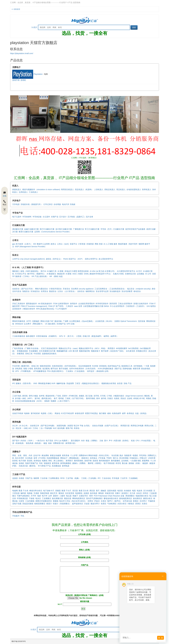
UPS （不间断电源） (24, 371)
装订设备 (89, 396)
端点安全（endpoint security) (139, 289)
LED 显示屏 (73, 351)
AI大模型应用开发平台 (126, 271)
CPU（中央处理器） (144, 441)
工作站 (35, 428)
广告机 (58, 396)
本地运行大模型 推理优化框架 (77, 271)
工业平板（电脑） (73, 478)
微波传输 (58, 321)
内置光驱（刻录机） (122, 441)
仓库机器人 (23, 192)
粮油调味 (45, 455)
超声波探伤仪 (78, 504)
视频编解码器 (62, 351)
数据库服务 (123, 244)
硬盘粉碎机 (50, 396)
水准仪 (103, 501)
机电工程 (35, 366)
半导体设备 (37, 217)
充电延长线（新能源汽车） (31, 204)
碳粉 (109, 413)
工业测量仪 (46, 498)
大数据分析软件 (29, 309)
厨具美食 (66, 455)
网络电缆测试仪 (79, 498)
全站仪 (139, 493)
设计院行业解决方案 (64, 229)
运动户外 (37, 455)
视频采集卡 (96, 351)
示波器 (87, 504)
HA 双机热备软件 (45, 304)
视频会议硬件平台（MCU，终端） (93, 348)
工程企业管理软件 (125, 304)
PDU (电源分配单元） (56, 371)
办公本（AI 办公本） (21, 426)
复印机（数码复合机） (44, 398)
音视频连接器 (22, 351)
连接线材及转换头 (49, 354)
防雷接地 (103, 366)
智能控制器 (45, 493)
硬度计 (49, 504)
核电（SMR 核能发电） (30, 271)
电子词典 (22, 461)
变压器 (75, 491)
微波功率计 (95, 504)
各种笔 (42, 396)
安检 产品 (128, 383)
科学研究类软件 (102, 304)
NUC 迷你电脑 (59, 428)
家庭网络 (146, 461)
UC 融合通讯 (50, 324)
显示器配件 (75, 441)
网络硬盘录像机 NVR (47, 383)
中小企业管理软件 (117, 306)
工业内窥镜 (30, 501)
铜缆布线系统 (45, 366)
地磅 (39, 496)
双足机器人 (121, 189)
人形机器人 (99, 189)
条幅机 (82, 396)
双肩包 (77, 428)
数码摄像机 (116, 461)
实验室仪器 (109, 493)
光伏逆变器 (70, 493)
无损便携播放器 (53, 458)
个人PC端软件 (61, 309)
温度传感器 (112, 491)
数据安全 (53, 291)
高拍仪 (123, 398)
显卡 (106, 441)
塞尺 (98, 491)
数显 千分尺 (66, 491)
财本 (98, 398)
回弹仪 (90, 501)
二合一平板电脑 (45, 428)
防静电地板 (127, 369)
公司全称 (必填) (85, 536)
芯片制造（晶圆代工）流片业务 (80, 217)
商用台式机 (149, 426)
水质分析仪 (122, 504)
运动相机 (125, 461)
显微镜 (56, 501)
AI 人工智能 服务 (110, 244)
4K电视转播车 (122, 348)
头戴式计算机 (118, 274)
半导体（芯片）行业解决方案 (112, 229)
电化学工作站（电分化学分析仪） (73, 501)
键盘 (45, 443)
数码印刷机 (91, 398)
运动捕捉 (141, 274)
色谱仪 (103, 504)
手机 (22, 516)
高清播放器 (56, 466)
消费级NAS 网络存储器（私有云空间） (94, 455)
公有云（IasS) (63, 244)
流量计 (118, 493)
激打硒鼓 (103, 413)
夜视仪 (136, 501)
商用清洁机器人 (67, 189)
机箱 (133, 441)
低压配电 (46, 369)
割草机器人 (147, 189)
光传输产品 (61, 324)
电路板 (30, 493)
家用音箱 (56, 463)
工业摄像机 (133, 478)
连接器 (15, 478)
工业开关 (124, 478)
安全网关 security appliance (82, 289)
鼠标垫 (95, 461)
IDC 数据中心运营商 (41, 244)
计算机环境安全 (55, 289)
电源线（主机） (47, 413)
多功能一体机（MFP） (24, 398)
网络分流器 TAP (47, 321)
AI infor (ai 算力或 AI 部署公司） (103, 271)
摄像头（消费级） (80, 463)
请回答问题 (84, 603)
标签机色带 (79, 413)
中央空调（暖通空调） (21, 366)
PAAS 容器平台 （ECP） (74, 259)
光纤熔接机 (138, 366)
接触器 (103, 491)
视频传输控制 (84, 351)
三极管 (62, 496)
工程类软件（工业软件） (136, 306)
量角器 (61, 493)
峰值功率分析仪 (36, 491)
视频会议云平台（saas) (68, 348)
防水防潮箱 (124, 458)
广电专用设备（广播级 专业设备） (26, 348)
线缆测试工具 (127, 366)
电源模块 (79, 493)
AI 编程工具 (52, 271)
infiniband (19, 324)
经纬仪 (146, 493)
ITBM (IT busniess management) (34, 306)
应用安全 (45, 291)
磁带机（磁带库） (111, 336)
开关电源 (115, 478)
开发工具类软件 (19, 304)
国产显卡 (16, 441)
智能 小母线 (28, 369)
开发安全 (66, 289)
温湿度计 (125, 493)
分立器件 (46, 217)
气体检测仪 (112, 504)
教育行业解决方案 (26, 232)
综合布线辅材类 (85, 366)
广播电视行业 (78, 229)
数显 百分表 (84, 491)
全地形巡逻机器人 (134, 189)
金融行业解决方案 (31, 229)
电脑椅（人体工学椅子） (61, 401)
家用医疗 (69, 461)
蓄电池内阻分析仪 (111, 498)
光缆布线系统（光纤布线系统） (65, 366)
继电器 (101, 493)
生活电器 (29, 458)
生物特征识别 (130, 274)
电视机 (135, 455)
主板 (101, 441)
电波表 (140, 491)
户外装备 (102, 458)
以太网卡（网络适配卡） (34, 324)
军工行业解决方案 (92, 229)
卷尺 (56, 398)
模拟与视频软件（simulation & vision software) (41, 189)
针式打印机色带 (67, 413)
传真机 (117, 398)
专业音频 (115, 455)
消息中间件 (133, 244)
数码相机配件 (105, 461)
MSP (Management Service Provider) (30, 247)
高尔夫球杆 (20, 458)
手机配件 (16, 516)
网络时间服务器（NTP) (22, 321)
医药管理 (113, 304)
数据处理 (61, 274)
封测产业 (55, 217)
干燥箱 (32, 498)
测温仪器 (68, 498)
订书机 (109, 396)
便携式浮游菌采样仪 (44, 501)
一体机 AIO (27, 428)
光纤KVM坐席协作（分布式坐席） (83, 369)
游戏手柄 (16, 80)
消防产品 (118, 369)
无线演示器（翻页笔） (28, 466)
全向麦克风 (131, 351)
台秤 (50, 496)
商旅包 (57, 413)
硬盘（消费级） (92, 441)
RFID (62, 478)
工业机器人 (33, 192)
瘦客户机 (69, 428)
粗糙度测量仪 (40, 504)
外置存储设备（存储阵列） (47, 336)
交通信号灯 (84, 496)
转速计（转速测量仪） (62, 504)
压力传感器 (148, 491)
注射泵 (21, 501)
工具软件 (69, 306)
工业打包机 (17, 396)
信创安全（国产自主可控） (23, 289)
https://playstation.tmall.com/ (22, 53)
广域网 (66, 321)
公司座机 (85, 543)
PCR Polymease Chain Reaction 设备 (109, 496)
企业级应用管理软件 (87, 304)
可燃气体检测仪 (23, 496)
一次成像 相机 (135, 461)
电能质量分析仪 (142, 496)
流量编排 (36, 321)
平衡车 (109, 458)
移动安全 (137, 291)
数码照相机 (79, 461)
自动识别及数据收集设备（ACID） (29, 401)
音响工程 (29, 354)
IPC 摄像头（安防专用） (22, 383)
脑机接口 (16, 271)
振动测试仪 (138, 498)
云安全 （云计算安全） (67, 291)
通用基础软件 (31, 304)
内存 (83, 441)
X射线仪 (131, 504)
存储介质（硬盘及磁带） (93, 336)
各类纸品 (130, 413)
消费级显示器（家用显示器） (65, 443)
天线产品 (29, 478)
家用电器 (66, 466)
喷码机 (61, 398)
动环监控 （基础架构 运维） (98, 371)
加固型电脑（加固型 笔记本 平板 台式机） (74, 426)
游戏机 (23, 80)
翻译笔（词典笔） (95, 463)
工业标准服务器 (19, 336)
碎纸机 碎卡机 (139, 398)
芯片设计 (63, 217)
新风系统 (38, 369)
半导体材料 (27, 217)
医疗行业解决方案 (47, 229)
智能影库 (128, 455)
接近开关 (54, 493)
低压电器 (94, 493)
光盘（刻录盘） (141, 413)
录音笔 (118, 463)
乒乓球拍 (42, 458)
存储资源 (90, 244)
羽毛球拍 (143, 455)
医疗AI (43, 271)
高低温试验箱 (28, 504)
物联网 (36, 478)
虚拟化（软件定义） (54, 259)
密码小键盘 (33, 396)
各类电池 (37, 461)
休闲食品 (93, 458)
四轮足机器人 (110, 189)
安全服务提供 (115, 291)
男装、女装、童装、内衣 (22, 455)
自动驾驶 (57, 204)
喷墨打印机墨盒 (91, 413)
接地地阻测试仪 (126, 498)
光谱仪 (144, 504)
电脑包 (45, 461)
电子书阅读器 (109, 463)
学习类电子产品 (44, 466)
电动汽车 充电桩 (69, 204)
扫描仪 (110, 398)
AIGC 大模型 (78, 274)
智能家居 (47, 463)
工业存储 (44, 478)
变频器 (58, 491)
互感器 (36, 493)
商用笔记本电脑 (137, 426)
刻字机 (96, 396)
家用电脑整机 (66, 463)
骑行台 (116, 458)
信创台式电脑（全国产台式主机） (106, 426)
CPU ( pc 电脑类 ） (62, 441)
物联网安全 (90, 291)
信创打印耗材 (18, 413)
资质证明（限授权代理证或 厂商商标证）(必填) (85, 597)
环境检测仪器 (22, 498)
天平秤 (33, 496)
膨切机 (25, 396)
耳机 (41, 463)
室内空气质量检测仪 (94, 498)
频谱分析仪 (148, 498)
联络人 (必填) (85, 551)
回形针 (65, 396)
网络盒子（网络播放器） (70, 458)
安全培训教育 (127, 291)
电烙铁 (27, 413)
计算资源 (82, 244)
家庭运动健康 (55, 455)
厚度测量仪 (130, 496)
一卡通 (146, 366)
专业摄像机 (33, 351)
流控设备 (142, 321)
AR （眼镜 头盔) (56, 276)
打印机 (103, 396)
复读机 (30, 461)
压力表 (132, 493)
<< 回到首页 (16, 9)
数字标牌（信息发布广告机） (113, 351)
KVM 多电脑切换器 (106, 369)
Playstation (27, 74)
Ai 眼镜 (69, 274)
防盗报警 (70, 383)
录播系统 (20, 354)
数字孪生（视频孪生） (37, 274)
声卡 (111, 441)
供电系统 (19, 369)
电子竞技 (49, 441)
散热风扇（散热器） (34, 443)
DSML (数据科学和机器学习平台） (98, 274)
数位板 (125, 463)
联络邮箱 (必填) (85, 559)
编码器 (23, 493)
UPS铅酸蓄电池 (40, 371)
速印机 (104, 398)
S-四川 (34, 27)
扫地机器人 (134, 458)
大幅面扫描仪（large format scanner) (128, 396)
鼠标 (50, 443)
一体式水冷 (40, 441)
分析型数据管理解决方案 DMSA (96, 306)
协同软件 (74, 304)
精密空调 (137, 369)
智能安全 (26, 291)
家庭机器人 (17, 189)
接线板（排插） (135, 463)
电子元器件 (17, 217)
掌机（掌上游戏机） (57, 461)
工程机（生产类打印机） (75, 398)
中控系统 (37, 354)
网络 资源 (99, 244)
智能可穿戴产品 (32, 463)
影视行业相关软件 (141, 304)
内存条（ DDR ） (28, 441)
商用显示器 (125, 426)
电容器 (120, 491)
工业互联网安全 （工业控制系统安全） (110, 289)
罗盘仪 (97, 501)
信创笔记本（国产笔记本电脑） (43, 426)
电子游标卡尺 (49, 491)
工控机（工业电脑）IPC (91, 478)
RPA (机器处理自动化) (45, 309)
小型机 (79, 336)
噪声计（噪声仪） (115, 501)
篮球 (35, 458)
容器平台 (73, 244)
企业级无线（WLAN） (104, 321)
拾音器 (120, 383)
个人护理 (74, 455)
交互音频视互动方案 (47, 351)
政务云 (53, 244)
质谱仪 (138, 504)
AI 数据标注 (51, 274)
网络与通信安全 (41, 289)
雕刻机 (147, 396)
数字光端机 (64, 369)
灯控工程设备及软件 (49, 348)
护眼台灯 (143, 458)
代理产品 (85, 579)
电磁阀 (15, 491)
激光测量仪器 (57, 498)
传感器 (21, 478)
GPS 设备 (71, 324)
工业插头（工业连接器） (76, 371)
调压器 (92, 491)
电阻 (134, 491)
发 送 (161, 638)
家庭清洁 (85, 458)
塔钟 (91, 496)
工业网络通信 (54, 478)
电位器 (69, 496)
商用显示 (111, 348)
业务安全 (81, 291)
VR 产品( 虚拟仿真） (40, 276)
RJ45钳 (95, 366)
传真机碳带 (116, 413)
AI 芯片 (139, 271)
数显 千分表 (23, 491)
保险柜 (47, 401)
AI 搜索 (60, 271)
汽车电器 (16, 204)
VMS (35, 383)
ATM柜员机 (73, 396)
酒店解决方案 (18, 229)
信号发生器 (127, 501)
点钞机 (130, 398)
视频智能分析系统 (109, 383)
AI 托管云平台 (21, 274)
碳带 (124, 413)
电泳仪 (38, 498)
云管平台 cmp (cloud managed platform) (29, 259)
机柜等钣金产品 (114, 366)
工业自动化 (106, 478)
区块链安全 (35, 291)
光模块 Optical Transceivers (126, 321)
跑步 (121, 455)
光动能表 (127, 491)
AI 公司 (148, 274)
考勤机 (149, 398)
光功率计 (143, 501)
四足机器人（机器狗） (84, 189)
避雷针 (56, 496)
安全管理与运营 (102, 291)
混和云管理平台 (91, 259)
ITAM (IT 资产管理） (56, 306)
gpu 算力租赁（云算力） (22, 244)
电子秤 (45, 496)
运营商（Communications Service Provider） (53, 232)
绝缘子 (75, 496)
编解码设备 (61, 383)
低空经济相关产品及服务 (135, 229)
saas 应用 (78, 306)
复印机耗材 (35, 413)
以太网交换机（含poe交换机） (82, 321)
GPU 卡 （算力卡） (67, 336)
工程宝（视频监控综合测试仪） (88, 383)
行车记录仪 (48, 204)
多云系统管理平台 (106, 259)
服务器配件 (31, 336)
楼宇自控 (54, 369)
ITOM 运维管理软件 (61, 304)
